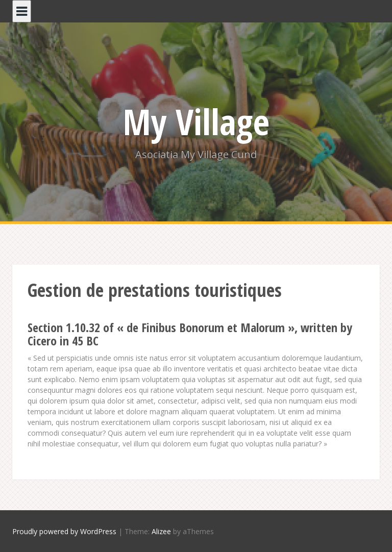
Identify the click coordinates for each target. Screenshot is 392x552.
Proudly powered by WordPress (64, 531)
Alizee (161, 531)
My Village (196, 121)
